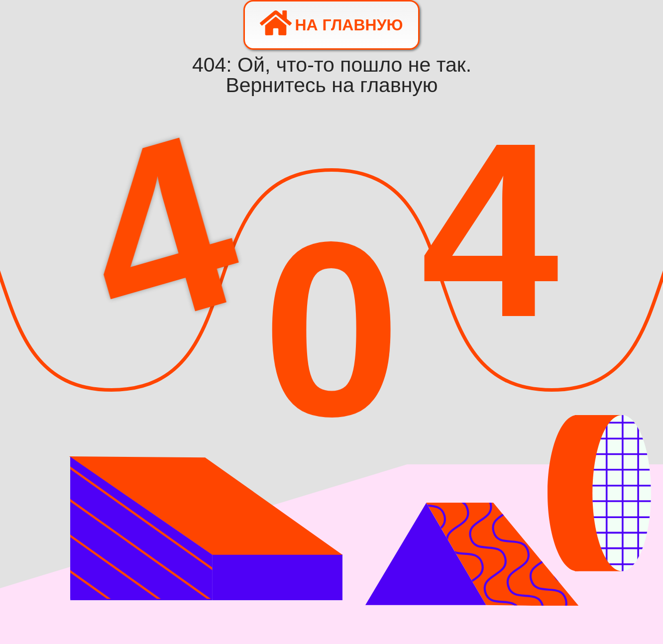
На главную (331, 23)
